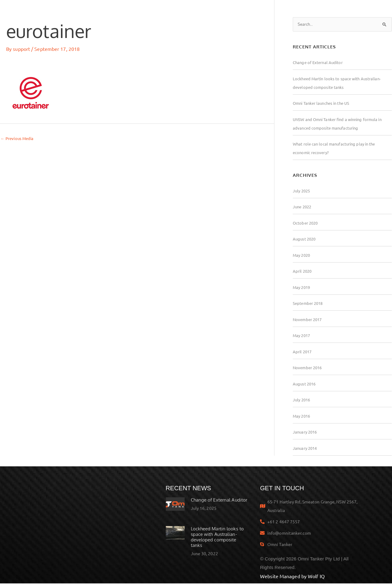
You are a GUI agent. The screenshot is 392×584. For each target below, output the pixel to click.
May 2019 (302, 288)
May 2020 (302, 256)
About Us (239, 10)
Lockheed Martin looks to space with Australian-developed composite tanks (217, 538)
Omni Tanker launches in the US (324, 104)
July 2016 (302, 400)
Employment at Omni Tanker (300, 10)
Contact (357, 10)
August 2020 (305, 239)
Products (124, 10)
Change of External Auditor (319, 63)
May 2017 (302, 336)
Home (90, 10)
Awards (203, 10)
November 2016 (308, 368)
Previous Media (18, 138)
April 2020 (303, 271)
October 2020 (306, 223)
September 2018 (309, 304)
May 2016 (302, 416)
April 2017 (303, 352)
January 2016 (306, 432)
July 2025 (302, 191)
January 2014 (306, 449)
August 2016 (305, 384)
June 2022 (303, 207)
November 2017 (308, 320)
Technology (166, 10)
